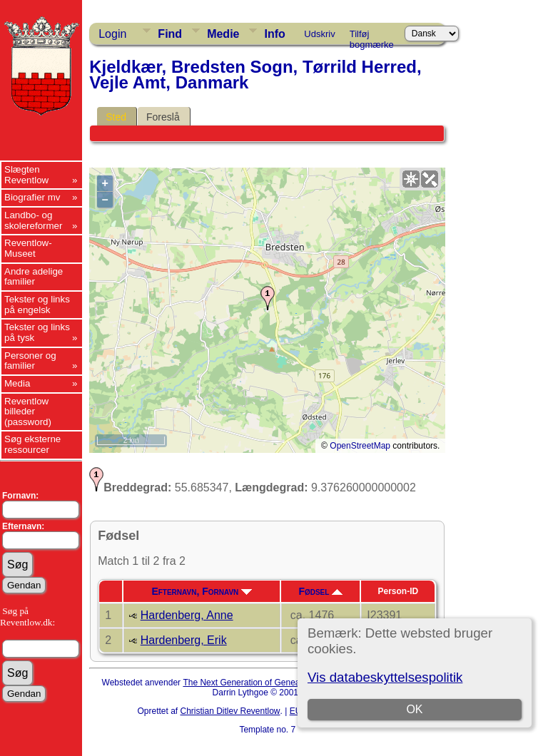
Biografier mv (32, 197)
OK (414, 709)
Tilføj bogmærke (372, 36)
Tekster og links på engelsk (37, 305)
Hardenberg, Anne (187, 615)
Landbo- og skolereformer (33, 220)
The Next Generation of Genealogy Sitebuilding (273, 683)
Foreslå (163, 117)
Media (17, 383)
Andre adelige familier (34, 277)
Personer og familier (30, 361)
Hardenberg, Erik (184, 640)
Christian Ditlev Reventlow (230, 711)
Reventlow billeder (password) (28, 412)
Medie (223, 34)
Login (112, 34)
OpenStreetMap (360, 446)
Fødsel (320, 591)
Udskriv (319, 34)
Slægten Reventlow (26, 175)
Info (274, 34)
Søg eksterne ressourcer (32, 444)
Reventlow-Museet (28, 248)
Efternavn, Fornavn (202, 591)
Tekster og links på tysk (37, 332)
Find (170, 34)
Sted (116, 117)
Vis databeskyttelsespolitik (385, 677)
